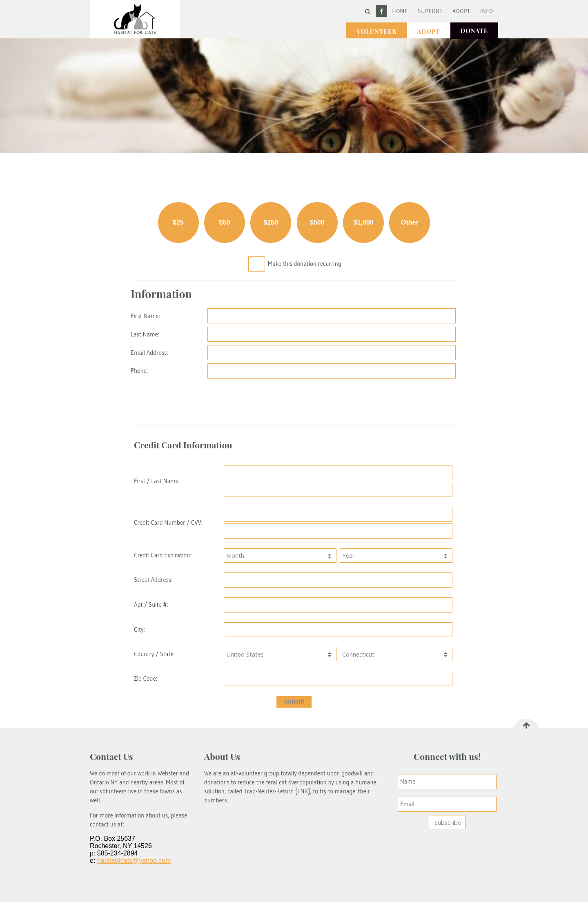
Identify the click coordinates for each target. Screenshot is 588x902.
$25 (178, 222)
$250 (271, 222)
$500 (317, 222)
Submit (294, 702)
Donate (474, 31)
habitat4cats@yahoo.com (134, 861)
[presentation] (332, 400)
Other (410, 222)
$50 (225, 222)
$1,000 (364, 222)
